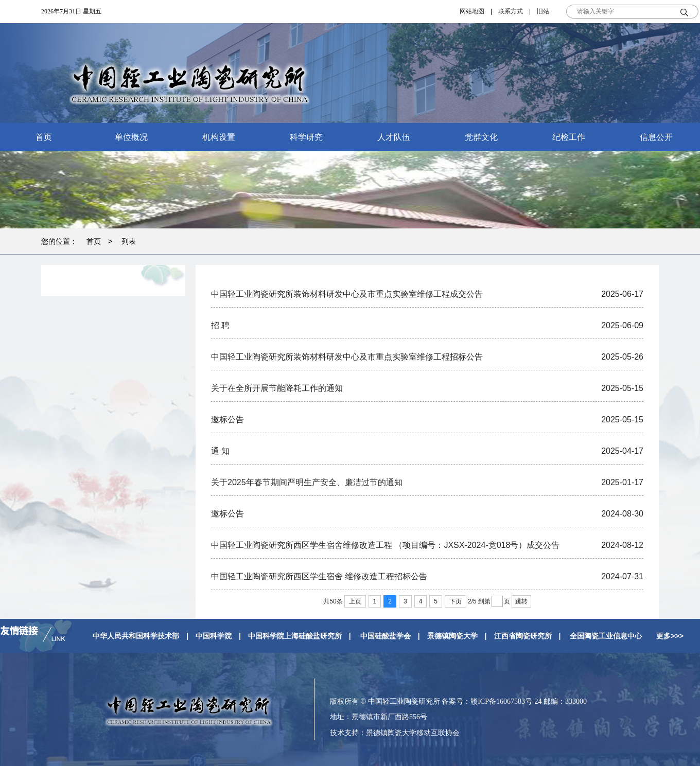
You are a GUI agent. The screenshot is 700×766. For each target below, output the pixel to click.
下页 (456, 601)
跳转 (521, 601)
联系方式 (511, 11)
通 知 (220, 451)
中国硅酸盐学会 (386, 636)
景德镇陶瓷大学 (452, 636)
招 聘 (220, 325)
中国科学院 (214, 636)
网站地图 (472, 11)
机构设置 (219, 137)
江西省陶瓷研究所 (523, 636)
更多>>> (670, 636)
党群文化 (481, 137)
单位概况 (131, 137)
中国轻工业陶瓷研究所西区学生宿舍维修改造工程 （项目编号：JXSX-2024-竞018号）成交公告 (385, 545)
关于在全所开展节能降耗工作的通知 (277, 388)
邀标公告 (227, 420)
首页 (44, 137)
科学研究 (306, 137)
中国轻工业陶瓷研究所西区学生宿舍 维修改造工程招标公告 (319, 576)
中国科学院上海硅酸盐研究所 (295, 636)
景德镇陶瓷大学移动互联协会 (413, 733)
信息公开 (656, 137)
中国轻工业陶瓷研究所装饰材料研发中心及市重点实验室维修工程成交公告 (347, 294)
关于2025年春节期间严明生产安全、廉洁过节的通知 (307, 482)
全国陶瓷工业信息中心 (606, 636)
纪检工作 (569, 137)
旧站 (543, 11)
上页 (355, 601)
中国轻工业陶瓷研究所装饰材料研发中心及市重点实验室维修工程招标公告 (347, 357)
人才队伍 (394, 137)
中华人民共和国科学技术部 (136, 636)
